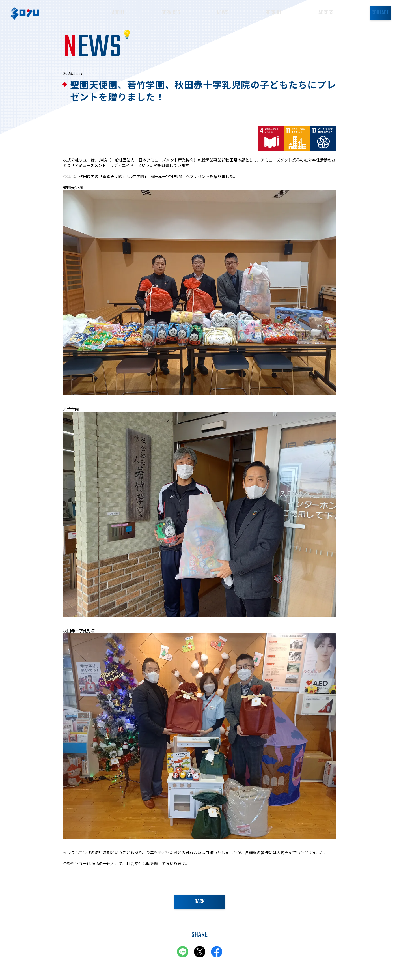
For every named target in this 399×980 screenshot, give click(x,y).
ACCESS (305, 12)
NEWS (213, 12)
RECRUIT (258, 12)
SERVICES (167, 12)
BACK (200, 902)
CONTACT (365, 13)
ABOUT (121, 12)
